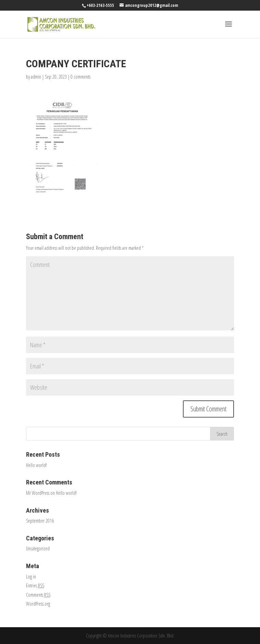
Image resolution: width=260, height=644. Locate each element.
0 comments (81, 77)
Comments (38, 595)
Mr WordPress (38, 493)
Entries (35, 586)
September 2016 (40, 521)
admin (36, 77)
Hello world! (36, 465)
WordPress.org (38, 604)
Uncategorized (38, 548)
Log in (31, 577)
